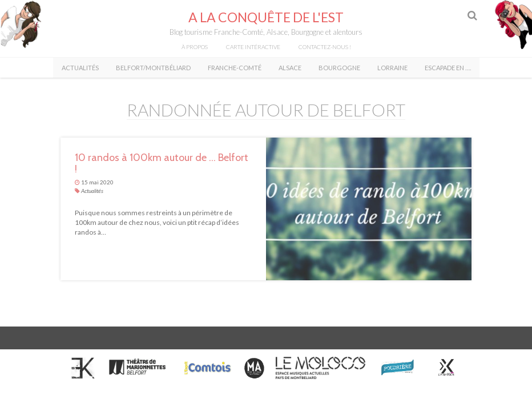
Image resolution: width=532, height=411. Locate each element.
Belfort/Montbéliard (153, 68)
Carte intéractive (253, 47)
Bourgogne (339, 68)
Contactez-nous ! (325, 47)
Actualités (80, 68)
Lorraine (392, 68)
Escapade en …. (448, 68)
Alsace (290, 68)
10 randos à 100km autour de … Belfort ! (162, 163)
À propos (195, 47)
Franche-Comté (235, 68)
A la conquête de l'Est (266, 17)
